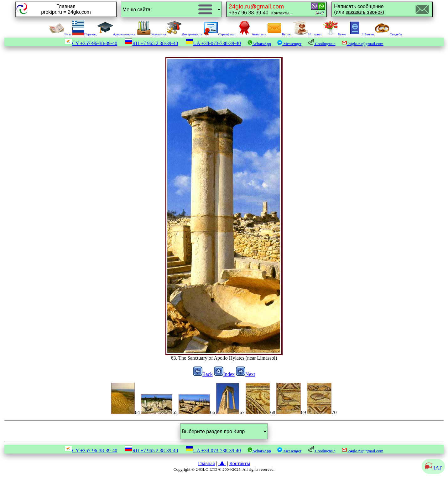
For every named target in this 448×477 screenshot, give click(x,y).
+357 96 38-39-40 (261, 9)
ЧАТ (433, 468)
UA (213, 43)
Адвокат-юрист (117, 34)
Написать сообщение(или (359, 9)
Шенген (360, 34)
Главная (206, 463)
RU (151, 43)
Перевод (84, 34)
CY (91, 43)
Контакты (240, 463)
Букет (335, 34)
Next (245, 374)
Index (224, 374)
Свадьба (388, 34)
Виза (60, 34)
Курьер (280, 34)
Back (203, 374)
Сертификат (220, 34)
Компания (151, 34)
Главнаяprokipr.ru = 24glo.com (66, 9)
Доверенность (185, 34)
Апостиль (252, 34)
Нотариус (308, 34)
